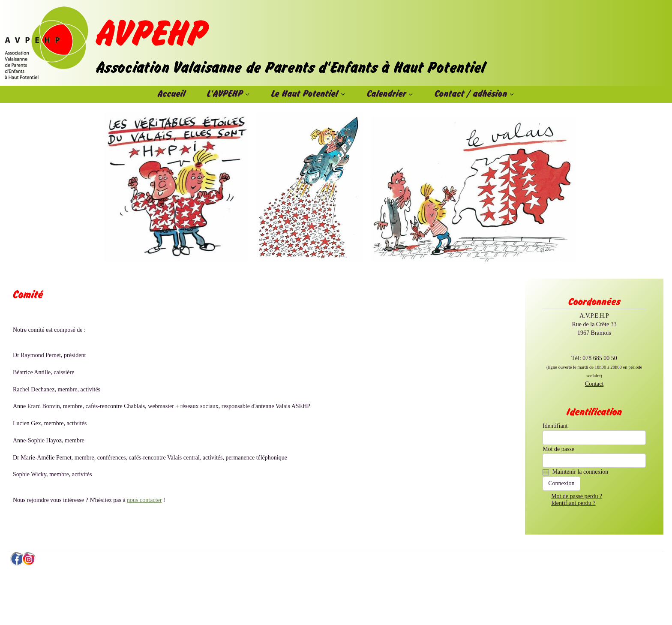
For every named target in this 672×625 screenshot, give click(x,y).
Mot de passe (558, 449)
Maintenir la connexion (580, 472)
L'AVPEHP (225, 94)
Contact (594, 384)
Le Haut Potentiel (305, 94)
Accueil (172, 94)
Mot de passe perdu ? (577, 496)
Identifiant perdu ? (573, 503)
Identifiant (555, 426)
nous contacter (144, 500)
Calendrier (387, 94)
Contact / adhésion (471, 94)
